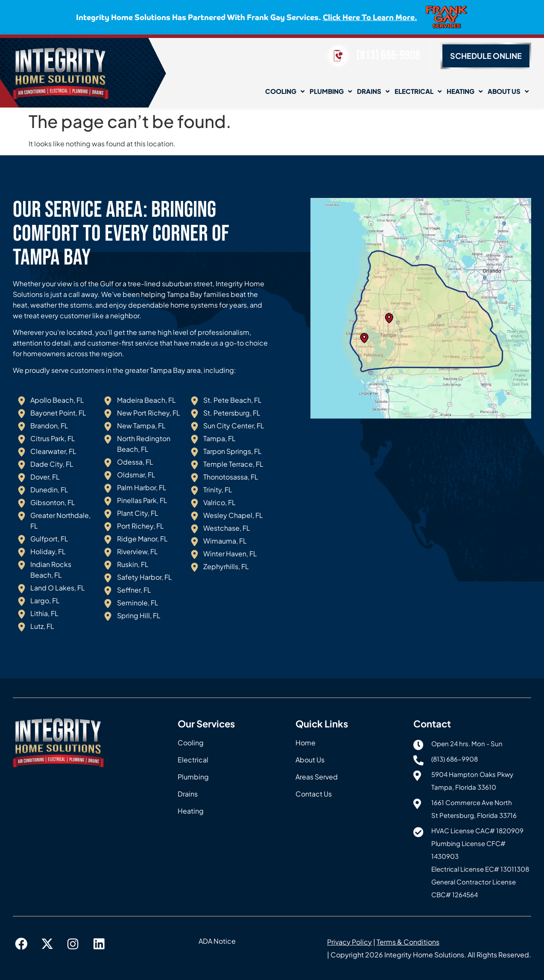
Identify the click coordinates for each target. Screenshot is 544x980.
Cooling (285, 92)
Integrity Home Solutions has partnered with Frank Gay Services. (247, 17)
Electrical (418, 92)
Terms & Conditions (408, 942)
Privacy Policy (350, 942)
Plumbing (331, 92)
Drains (373, 92)
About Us (508, 92)
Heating (465, 92)
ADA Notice (217, 941)
